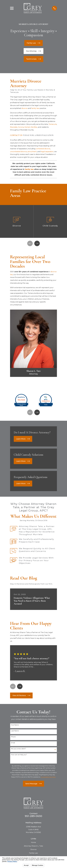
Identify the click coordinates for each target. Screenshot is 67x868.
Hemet (27, 127)
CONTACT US (16, 135)
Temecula (53, 124)
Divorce (33, 850)
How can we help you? (19, 756)
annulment (32, 152)
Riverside (14, 127)
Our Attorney (33, 51)
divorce (24, 108)
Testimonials (33, 59)
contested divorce (43, 149)
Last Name (15, 732)
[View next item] (37, 244)
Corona (21, 127)
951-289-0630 (33, 817)
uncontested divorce (18, 152)
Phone (13, 738)
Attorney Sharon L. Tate (33, 847)
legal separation (47, 152)
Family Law (33, 43)
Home (33, 843)
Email (13, 744)
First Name (15, 726)
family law (35, 108)
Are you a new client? (18, 750)
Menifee (34, 127)
